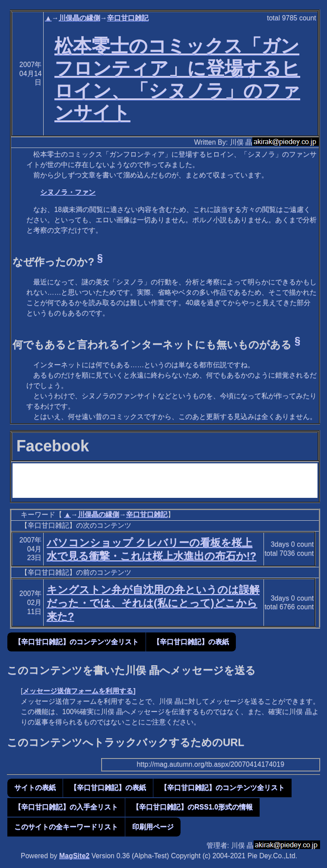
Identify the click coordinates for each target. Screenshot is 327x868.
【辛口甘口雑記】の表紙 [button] (191, 642)
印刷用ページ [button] (153, 827)
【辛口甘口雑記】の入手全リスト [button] (66, 807)
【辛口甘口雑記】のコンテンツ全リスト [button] (76, 642)
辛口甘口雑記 (128, 18)
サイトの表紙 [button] (35, 788)
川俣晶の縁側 (79, 18)
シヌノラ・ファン (68, 192)
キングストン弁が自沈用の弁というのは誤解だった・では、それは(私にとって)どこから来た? (153, 603)
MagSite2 (74, 856)
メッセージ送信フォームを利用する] (79, 691)
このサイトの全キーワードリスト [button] (66, 827)
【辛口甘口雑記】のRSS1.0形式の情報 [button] (192, 807)
